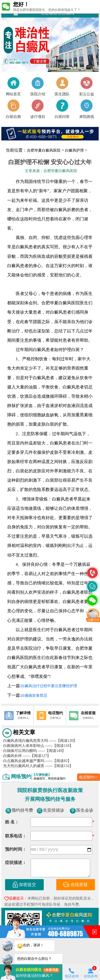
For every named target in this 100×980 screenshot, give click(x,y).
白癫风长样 (12, 756)
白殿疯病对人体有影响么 (23, 746)
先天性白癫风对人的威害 (23, 766)
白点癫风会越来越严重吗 (23, 761)
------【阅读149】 (52, 751)
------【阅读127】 (37, 756)
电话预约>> (89, 777)
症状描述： (16, 863)
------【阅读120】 (63, 741)
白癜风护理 (74, 150)
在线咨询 (91, 972)
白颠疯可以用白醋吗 (19, 751)
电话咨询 (72, 972)
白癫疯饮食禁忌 (34, 696)
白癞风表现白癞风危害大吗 (25, 741)
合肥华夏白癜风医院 (44, 150)
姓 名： (12, 822)
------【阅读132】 (59, 766)
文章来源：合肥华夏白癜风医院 (51, 171)
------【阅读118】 (59, 746)
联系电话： (16, 836)
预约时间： (16, 850)
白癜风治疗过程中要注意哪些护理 (49, 686)
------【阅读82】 (58, 761)
